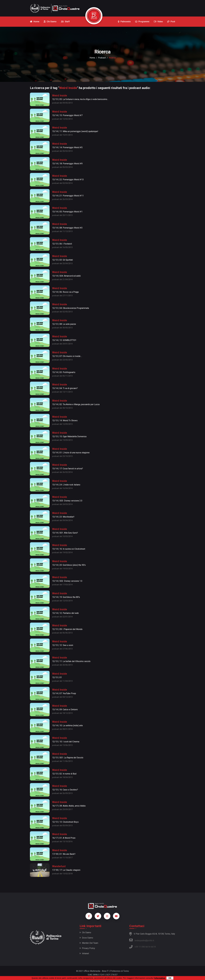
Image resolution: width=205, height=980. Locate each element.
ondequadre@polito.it (142, 940)
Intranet (84, 953)
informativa (160, 978)
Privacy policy (87, 948)
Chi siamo (85, 933)
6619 (153, 947)
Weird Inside (60, 96)
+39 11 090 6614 (142, 947)
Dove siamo (86, 938)
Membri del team (89, 943)
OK (170, 978)
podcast (102, 58)
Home (92, 58)
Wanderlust (59, 866)
